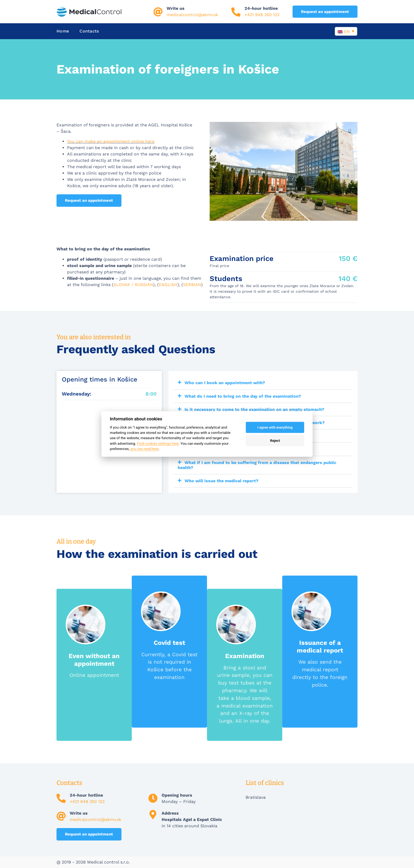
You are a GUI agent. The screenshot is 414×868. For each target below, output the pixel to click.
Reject (275, 441)
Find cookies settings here (158, 443)
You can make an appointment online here (111, 141)
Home (63, 31)
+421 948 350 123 (262, 15)
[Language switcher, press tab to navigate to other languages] (346, 31)
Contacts (89, 31)
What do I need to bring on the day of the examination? (243, 396)
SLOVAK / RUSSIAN (133, 285)
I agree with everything (275, 427)
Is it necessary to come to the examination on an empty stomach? (254, 409)
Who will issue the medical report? (222, 481)
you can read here (145, 449)
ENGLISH (168, 285)
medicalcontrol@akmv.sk (192, 15)
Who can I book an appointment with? (225, 383)
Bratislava (256, 797)
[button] (263, 383)
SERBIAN (192, 285)
